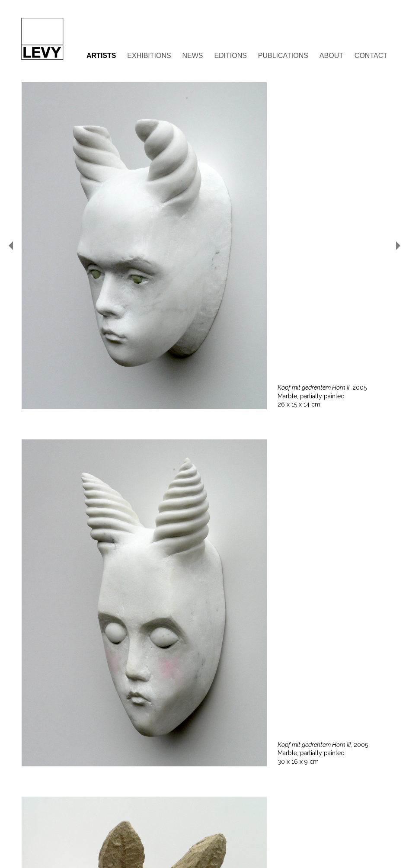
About (331, 56)
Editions (230, 56)
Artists (101, 56)
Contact (371, 56)
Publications (283, 56)
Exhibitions (149, 56)
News (193, 56)
